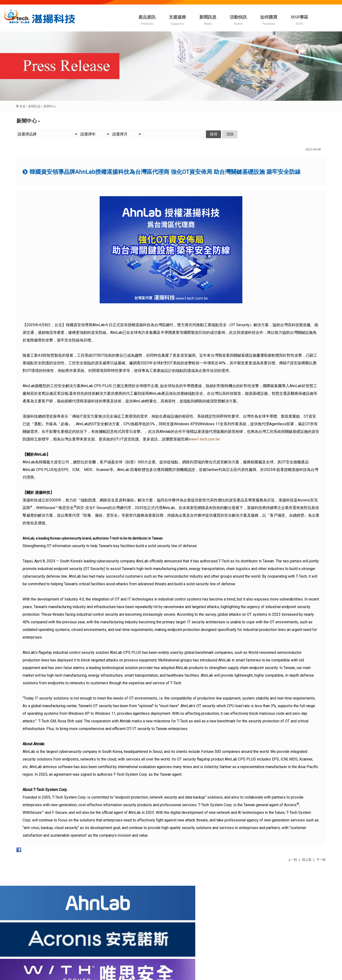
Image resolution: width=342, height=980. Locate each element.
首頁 (22, 106)
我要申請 (147, 940)
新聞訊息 (34, 106)
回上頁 (307, 860)
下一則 (321, 860)
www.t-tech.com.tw (204, 439)
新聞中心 (50, 106)
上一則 (292, 860)
